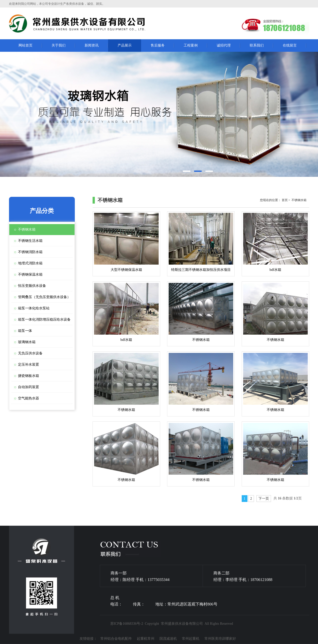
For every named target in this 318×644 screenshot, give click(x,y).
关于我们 (59, 45)
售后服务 (158, 45)
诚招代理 (224, 45)
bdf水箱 (275, 242)
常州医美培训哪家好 (220, 639)
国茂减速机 (168, 639)
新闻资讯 (92, 45)
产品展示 (125, 45)
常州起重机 (191, 639)
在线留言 (290, 45)
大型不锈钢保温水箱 (126, 242)
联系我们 (257, 45)
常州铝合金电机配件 (116, 639)
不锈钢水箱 (201, 312)
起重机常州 (146, 639)
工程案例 (191, 45)
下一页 (264, 499)
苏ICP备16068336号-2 (127, 624)
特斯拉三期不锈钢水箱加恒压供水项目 (201, 242)
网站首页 (26, 45)
